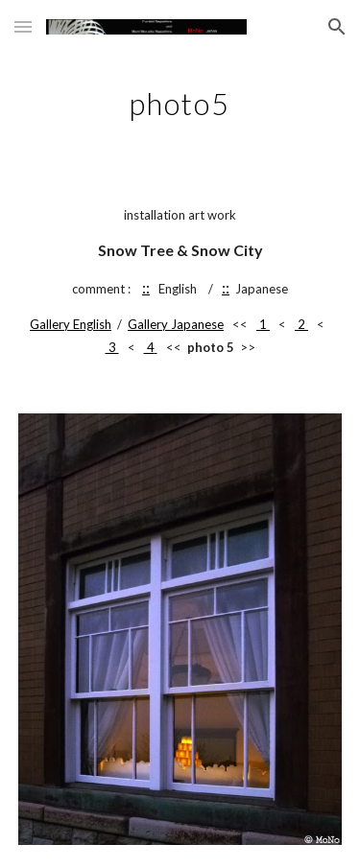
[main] (180, 101)
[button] (23, 26)
